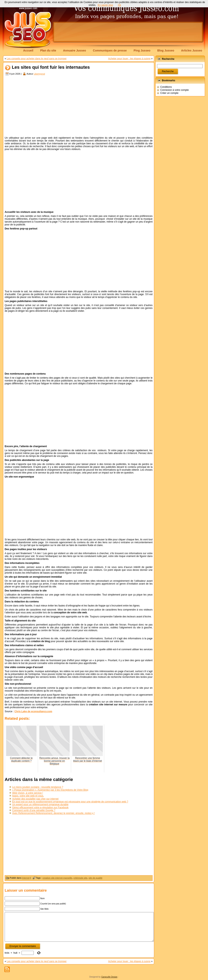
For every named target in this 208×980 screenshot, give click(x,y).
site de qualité (95, 878)
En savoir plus (105, 5)
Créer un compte (169, 93)
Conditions (166, 87)
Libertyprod (39, 74)
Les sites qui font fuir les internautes (51, 67)
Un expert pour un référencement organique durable (40, 804)
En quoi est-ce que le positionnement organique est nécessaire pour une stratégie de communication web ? (70, 802)
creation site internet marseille (57, 878)
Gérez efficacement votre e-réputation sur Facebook (40, 808)
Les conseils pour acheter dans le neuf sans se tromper (37, 59)
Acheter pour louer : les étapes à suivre (129, 59)
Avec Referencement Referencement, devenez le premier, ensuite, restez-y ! (54, 813)
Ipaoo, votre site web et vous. (28, 796)
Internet (26, 878)
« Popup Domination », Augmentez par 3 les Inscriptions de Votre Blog (50, 790)
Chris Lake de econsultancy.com (33, 711)
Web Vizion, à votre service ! (28, 793)
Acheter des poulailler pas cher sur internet (35, 799)
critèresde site (80, 878)
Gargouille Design (109, 977)
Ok (119, 5)
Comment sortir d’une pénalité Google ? (34, 810)
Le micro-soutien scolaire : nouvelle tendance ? (38, 787)
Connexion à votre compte (174, 90)
